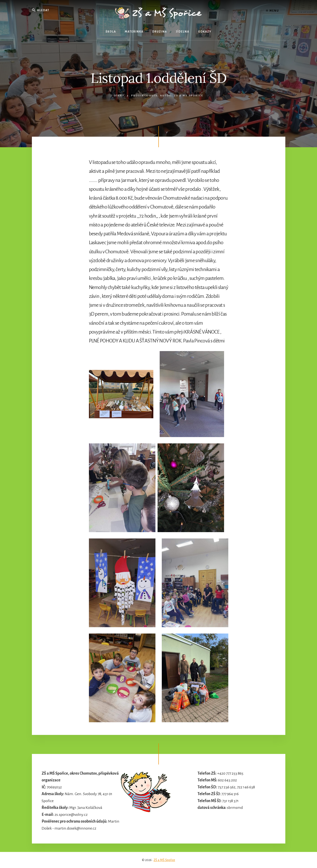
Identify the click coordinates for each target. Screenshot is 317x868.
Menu (272, 11)
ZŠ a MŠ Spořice (164, 860)
